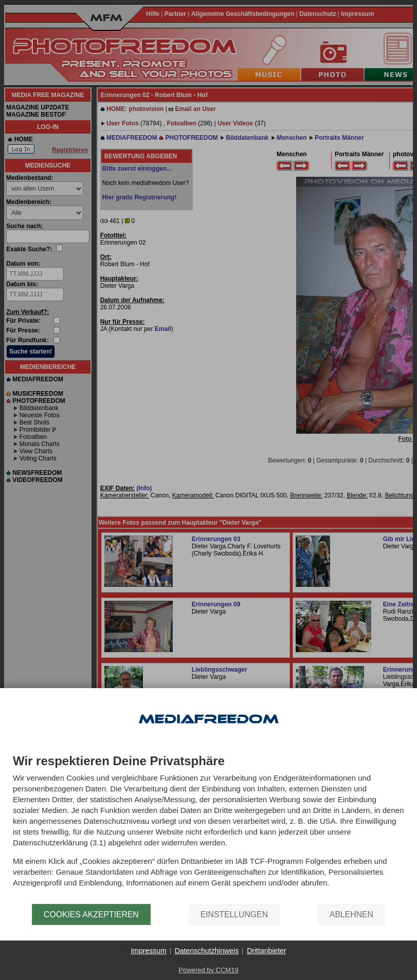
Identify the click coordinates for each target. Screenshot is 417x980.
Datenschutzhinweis (207, 951)
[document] (209, 829)
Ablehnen (351, 914)
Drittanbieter (266, 951)
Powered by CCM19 (208, 970)
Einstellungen (234, 914)
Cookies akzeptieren (91, 914)
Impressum (148, 951)
